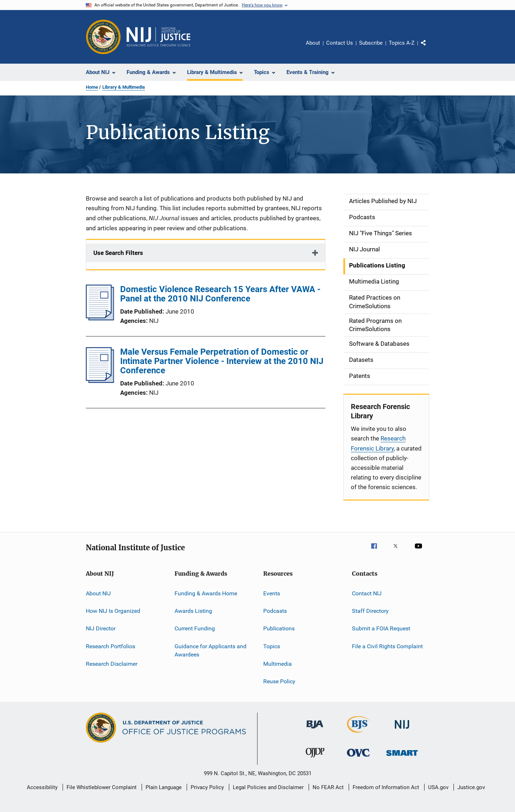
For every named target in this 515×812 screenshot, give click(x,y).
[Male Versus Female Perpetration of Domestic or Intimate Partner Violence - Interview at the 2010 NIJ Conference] (100, 381)
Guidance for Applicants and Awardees (210, 650)
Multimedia (278, 664)
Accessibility (42, 787)
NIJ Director (101, 628)
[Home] (158, 37)
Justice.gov (471, 787)
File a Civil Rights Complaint (387, 646)
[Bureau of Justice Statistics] (359, 734)
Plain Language (164, 787)
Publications (279, 628)
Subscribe (371, 43)
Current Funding (195, 628)
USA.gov (438, 787)
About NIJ (98, 593)
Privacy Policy (207, 787)
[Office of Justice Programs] (103, 37)
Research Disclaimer (112, 664)
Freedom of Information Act (386, 787)
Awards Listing (193, 611)
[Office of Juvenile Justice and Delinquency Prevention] (315, 759)
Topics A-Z (402, 43)
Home (92, 87)
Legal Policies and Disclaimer (268, 787)
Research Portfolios (111, 646)
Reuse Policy (279, 681)
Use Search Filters (118, 253)
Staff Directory (370, 611)
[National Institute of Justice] (402, 730)
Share (429, 48)
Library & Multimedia (124, 87)
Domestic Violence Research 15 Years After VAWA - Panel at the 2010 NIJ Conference (220, 294)
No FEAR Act (328, 787)
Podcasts (275, 611)
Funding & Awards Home (206, 593)
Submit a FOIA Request (381, 628)
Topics (272, 646)
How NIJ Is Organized (113, 611)
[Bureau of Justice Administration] (315, 730)
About (313, 43)
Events (272, 593)
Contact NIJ (367, 593)
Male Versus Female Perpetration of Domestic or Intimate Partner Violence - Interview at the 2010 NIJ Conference (222, 361)
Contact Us (340, 43)
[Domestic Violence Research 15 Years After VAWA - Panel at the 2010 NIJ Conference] (100, 318)
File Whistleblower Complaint (102, 787)
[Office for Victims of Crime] (358, 758)
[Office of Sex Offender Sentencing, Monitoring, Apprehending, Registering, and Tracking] (402, 757)
